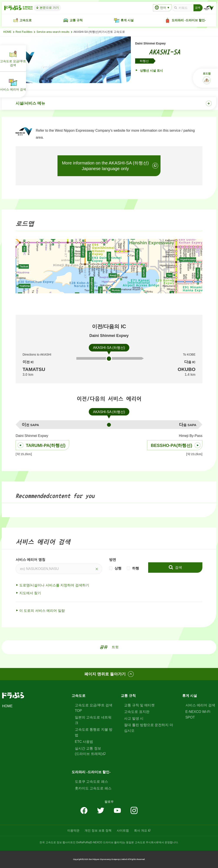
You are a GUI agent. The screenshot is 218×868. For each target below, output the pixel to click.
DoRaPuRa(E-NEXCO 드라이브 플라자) (100, 842)
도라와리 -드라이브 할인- (91, 772)
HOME (7, 32)
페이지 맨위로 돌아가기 (105, 674)
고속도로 (79, 696)
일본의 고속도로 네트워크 (93, 720)
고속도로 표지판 (137, 712)
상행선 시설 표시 (151, 71)
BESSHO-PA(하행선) (171, 445)
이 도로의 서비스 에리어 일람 (42, 611)
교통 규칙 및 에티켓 (139, 705)
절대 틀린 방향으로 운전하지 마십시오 (149, 728)
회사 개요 (141, 830)
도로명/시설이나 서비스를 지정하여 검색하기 (54, 585)
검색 (178, 567)
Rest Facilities (24, 32)
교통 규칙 (128, 696)
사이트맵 (123, 830)
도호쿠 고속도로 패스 (91, 782)
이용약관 (73, 830)
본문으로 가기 (49, 8)
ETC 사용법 (84, 742)
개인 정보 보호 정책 (98, 830)
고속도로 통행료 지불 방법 (94, 732)
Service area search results (53, 32)
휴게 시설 (190, 696)
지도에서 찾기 (30, 593)
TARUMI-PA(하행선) (46, 445)
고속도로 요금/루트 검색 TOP (94, 708)
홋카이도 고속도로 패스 (93, 788)
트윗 (115, 647)
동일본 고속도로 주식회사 (141, 842)
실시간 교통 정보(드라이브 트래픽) (89, 751)
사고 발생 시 (134, 718)
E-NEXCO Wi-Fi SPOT (198, 715)
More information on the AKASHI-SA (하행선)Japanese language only (105, 166)
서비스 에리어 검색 (200, 705)
